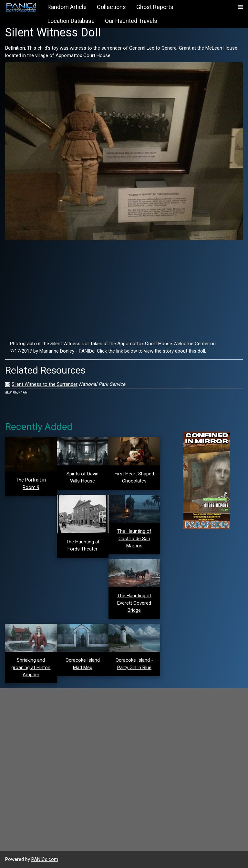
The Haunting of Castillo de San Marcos (134, 538)
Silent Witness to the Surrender (45, 384)
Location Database (71, 21)
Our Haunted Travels (131, 21)
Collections (111, 7)
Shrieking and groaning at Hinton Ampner (31, 667)
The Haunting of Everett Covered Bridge (134, 603)
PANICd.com (45, 859)
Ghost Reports (155, 7)
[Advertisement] (124, 290)
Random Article (67, 7)
